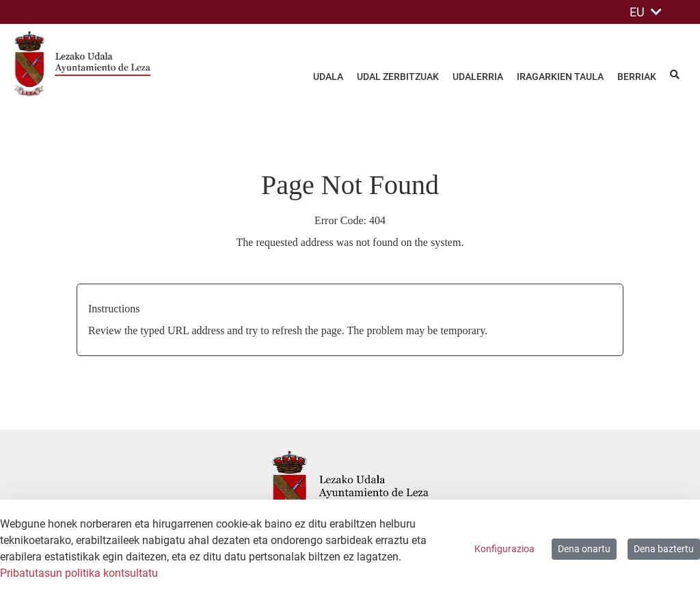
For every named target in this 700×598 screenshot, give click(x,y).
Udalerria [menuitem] (478, 77)
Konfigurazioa (504, 549)
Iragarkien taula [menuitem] (560, 77)
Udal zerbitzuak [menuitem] (398, 77)
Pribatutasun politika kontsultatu (79, 573)
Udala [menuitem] (328, 77)
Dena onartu (584, 549)
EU (646, 12)
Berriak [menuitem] (637, 77)
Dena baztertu (664, 549)
